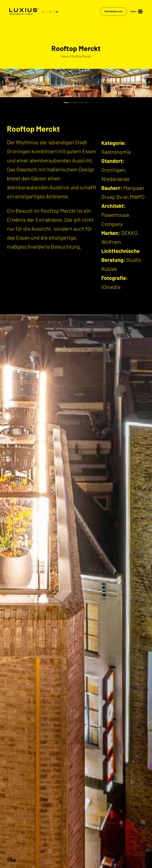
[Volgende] (149, 82)
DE (57, 12)
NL (43, 12)
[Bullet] (66, 103)
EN (50, 12)
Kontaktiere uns (113, 11)
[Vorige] (3, 82)
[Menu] (137, 11)
